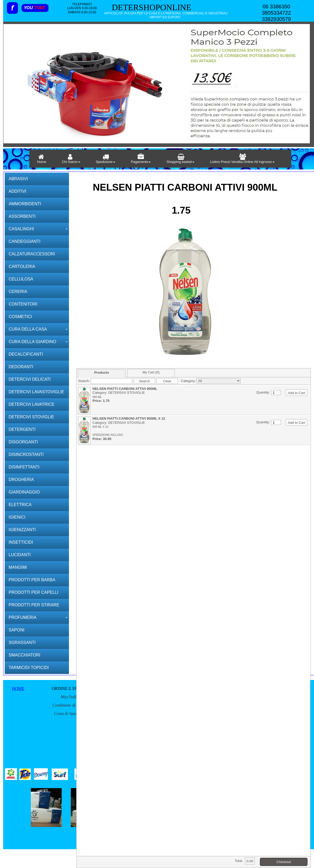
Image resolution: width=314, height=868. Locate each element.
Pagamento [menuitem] (141, 159)
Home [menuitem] (42, 159)
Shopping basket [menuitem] (180, 159)
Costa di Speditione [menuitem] (70, 714)
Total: (239, 861)
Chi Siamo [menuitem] (71, 159)
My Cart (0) (151, 372)
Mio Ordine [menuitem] (70, 697)
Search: (84, 381)
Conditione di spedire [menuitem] (71, 705)
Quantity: (263, 392)
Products (102, 373)
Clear (167, 381)
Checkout (284, 862)
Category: (188, 381)
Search (144, 381)
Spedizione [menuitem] (106, 159)
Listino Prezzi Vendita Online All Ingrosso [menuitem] (242, 159)
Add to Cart (296, 393)
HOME (18, 688)
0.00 (250, 861)
